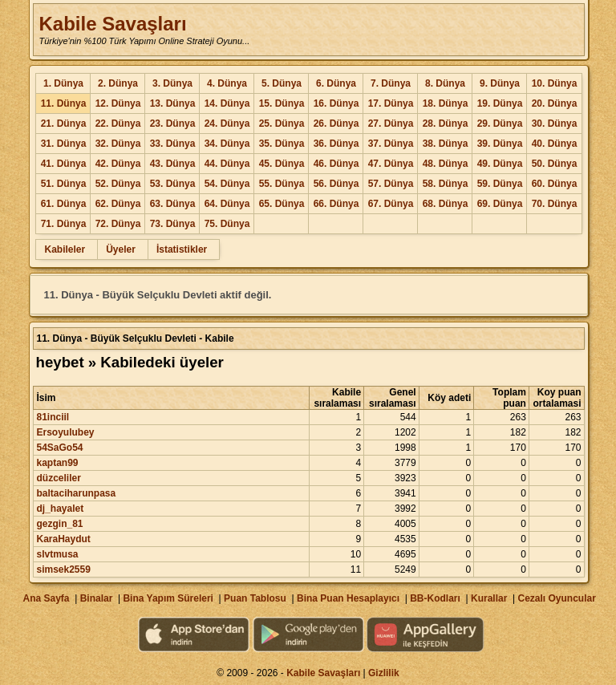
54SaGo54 (59, 448)
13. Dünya (173, 103)
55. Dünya (282, 184)
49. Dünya (500, 164)
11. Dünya (64, 103)
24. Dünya (227, 124)
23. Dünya (173, 124)
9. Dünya (500, 83)
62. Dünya (118, 204)
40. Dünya (555, 144)
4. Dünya (227, 83)
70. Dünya (555, 204)
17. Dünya (391, 103)
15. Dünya (282, 103)
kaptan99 (57, 463)
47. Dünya (391, 164)
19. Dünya (500, 103)
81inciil (53, 417)
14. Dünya (227, 103)
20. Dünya (555, 103)
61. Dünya (64, 204)
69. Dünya (500, 204)
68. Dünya (446, 204)
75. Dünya (227, 224)
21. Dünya (64, 124)
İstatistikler (182, 249)
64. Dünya (227, 204)
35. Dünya (282, 144)
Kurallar (489, 598)
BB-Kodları (435, 598)
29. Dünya (500, 124)
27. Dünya (391, 124)
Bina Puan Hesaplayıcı (348, 598)
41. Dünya (64, 164)
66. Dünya (336, 204)
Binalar (97, 598)
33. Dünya (173, 144)
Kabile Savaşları (112, 24)
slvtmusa (57, 554)
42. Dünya (118, 164)
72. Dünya (118, 224)
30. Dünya (555, 124)
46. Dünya (336, 164)
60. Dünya (555, 184)
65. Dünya (282, 204)
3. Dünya (172, 83)
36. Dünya (336, 144)
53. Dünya (173, 184)
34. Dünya (227, 144)
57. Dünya (391, 184)
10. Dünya (555, 83)
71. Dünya (64, 224)
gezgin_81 (59, 524)
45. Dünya (282, 164)
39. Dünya (500, 144)
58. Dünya (446, 184)
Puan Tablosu (255, 598)
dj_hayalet (60, 509)
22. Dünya (118, 124)
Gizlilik (384, 673)
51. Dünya (64, 184)
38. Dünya (446, 144)
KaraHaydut (63, 539)
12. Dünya (118, 103)
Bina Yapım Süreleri (168, 598)
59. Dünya (500, 184)
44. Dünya (227, 164)
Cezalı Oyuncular (556, 598)
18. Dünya (446, 103)
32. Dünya (118, 144)
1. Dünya (63, 83)
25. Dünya (282, 124)
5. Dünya (282, 83)
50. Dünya (555, 164)
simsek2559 (63, 569)
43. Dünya (173, 164)
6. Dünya (336, 83)
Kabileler (65, 249)
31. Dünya (64, 144)
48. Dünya (446, 164)
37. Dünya (391, 144)
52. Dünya (118, 184)
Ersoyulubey (65, 432)
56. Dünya (336, 184)
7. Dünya (391, 83)
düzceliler (58, 478)
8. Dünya (445, 83)
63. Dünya (173, 204)
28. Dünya (446, 124)
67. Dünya (391, 204)
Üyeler (121, 249)
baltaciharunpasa (76, 493)
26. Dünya (336, 124)
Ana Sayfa (46, 598)
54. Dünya (227, 184)
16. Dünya (336, 103)
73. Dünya (173, 224)
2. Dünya (118, 83)
